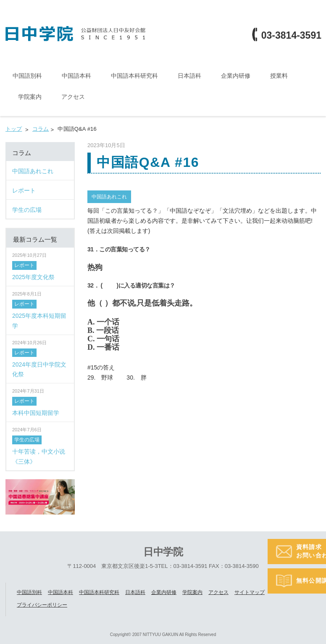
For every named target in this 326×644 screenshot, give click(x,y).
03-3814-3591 (291, 36)
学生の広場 (27, 439)
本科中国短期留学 (36, 412)
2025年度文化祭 (33, 277)
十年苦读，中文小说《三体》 (39, 456)
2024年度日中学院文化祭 (39, 369)
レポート (24, 265)
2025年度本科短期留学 (39, 320)
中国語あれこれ (109, 196)
